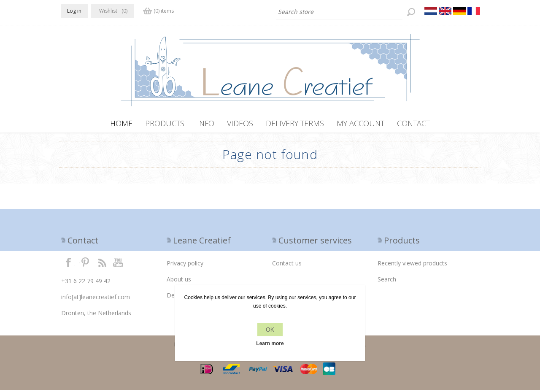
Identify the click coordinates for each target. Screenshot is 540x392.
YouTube (119, 264)
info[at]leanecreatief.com (96, 299)
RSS (102, 264)
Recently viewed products (412, 265)
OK (270, 330)
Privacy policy (185, 265)
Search (387, 281)
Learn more (270, 343)
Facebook (69, 264)
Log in (74, 11)
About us (179, 281)
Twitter (85, 264)
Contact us (287, 265)
